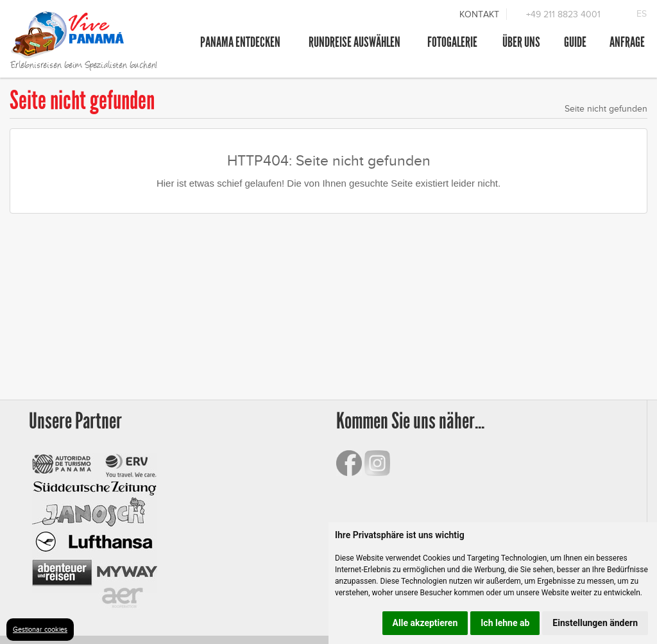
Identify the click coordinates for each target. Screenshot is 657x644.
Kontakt (479, 14)
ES (642, 14)
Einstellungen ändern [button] (595, 623)
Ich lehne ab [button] (505, 623)
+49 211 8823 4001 (563, 14)
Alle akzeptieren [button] (425, 623)
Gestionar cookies (40, 629)
